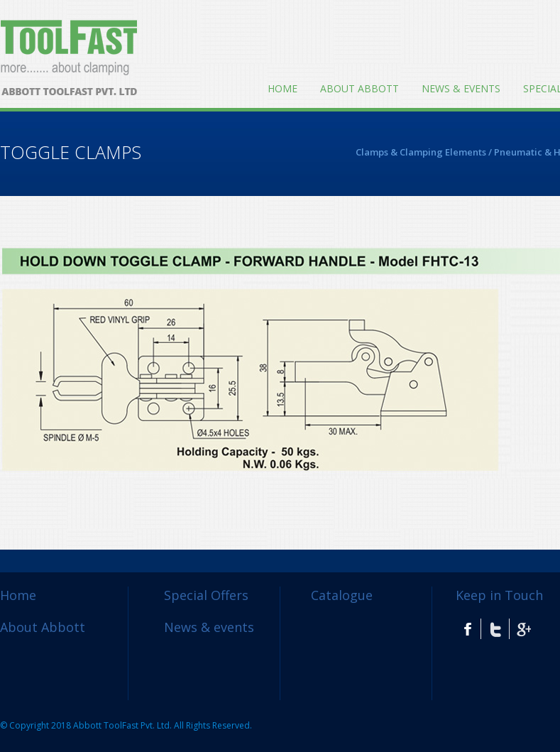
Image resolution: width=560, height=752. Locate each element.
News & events (461, 88)
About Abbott (359, 88)
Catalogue (342, 595)
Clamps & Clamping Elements (421, 152)
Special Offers (206, 595)
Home (282, 88)
